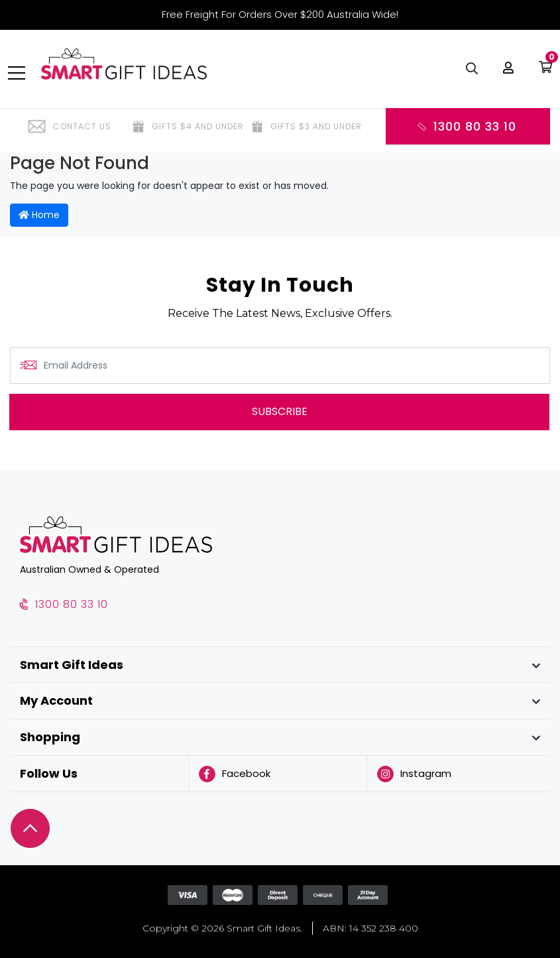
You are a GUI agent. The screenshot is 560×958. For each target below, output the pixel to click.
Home (39, 215)
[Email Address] (280, 366)
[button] (506, 73)
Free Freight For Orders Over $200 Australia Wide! (280, 14)
